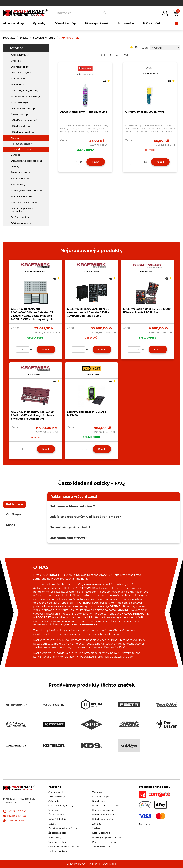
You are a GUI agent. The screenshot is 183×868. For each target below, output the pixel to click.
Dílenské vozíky (20, 67)
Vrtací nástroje (19, 102)
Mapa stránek (146, 824)
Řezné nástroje (20, 114)
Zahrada (16, 155)
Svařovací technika (22, 196)
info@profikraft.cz (16, 816)
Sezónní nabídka (21, 217)
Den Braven (109, 55)
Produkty (9, 38)
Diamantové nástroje (23, 108)
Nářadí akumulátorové (24, 120)
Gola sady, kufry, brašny (24, 91)
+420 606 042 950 (17, 811)
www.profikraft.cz (16, 821)
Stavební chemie (44, 38)
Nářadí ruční (18, 85)
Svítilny (15, 167)
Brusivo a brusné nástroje (26, 96)
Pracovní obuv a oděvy (24, 202)
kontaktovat (41, 657)
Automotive (18, 79)
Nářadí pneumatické (23, 132)
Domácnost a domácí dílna (27, 161)
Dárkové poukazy (21, 223)
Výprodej (16, 61)
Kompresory (18, 185)
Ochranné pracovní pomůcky (22, 210)
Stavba (24, 38)
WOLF (127, 55)
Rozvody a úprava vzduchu (26, 190)
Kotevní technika (21, 179)
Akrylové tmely (69, 38)
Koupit (96, 162)
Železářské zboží (20, 173)
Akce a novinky (20, 55)
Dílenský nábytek (21, 73)
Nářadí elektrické (21, 126)
